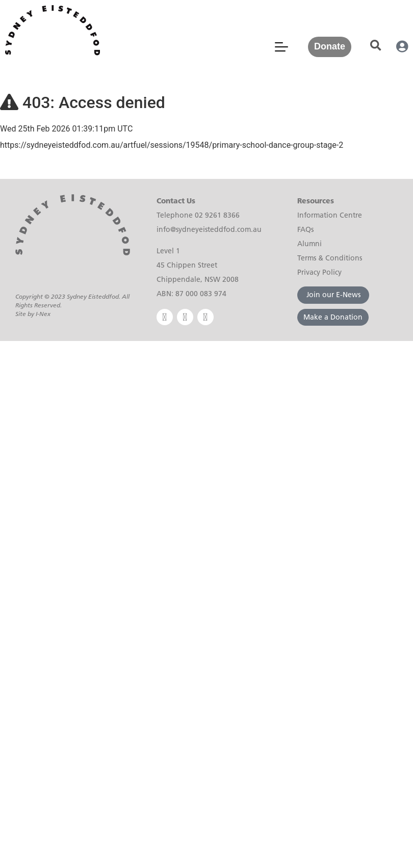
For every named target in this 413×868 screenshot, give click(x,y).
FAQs (305, 229)
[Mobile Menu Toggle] (281, 47)
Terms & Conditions (330, 258)
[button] (376, 46)
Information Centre (330, 215)
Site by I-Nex (33, 314)
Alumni (309, 244)
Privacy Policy (319, 272)
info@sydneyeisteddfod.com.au (209, 229)
